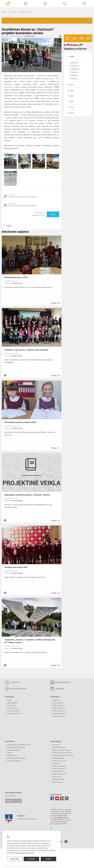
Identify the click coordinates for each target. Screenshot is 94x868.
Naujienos (14, 12)
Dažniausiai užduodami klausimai (63, 755)
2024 (72, 90)
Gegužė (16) (75, 66)
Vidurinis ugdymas (58, 703)
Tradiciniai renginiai (13, 711)
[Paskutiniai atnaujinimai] (45, 4)
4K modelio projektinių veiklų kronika (20, 422)
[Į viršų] (66, 842)
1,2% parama (56, 763)
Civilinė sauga (57, 777)
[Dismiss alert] (89, 21)
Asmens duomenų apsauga (61, 750)
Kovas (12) (74, 72)
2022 (72, 102)
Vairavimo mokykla (58, 716)
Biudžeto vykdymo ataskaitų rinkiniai (19, 745)
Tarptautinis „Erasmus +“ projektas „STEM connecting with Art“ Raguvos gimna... (30, 641)
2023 (72, 96)
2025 (72, 85)
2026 (72, 57)
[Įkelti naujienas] (26, 4)
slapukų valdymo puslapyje (24, 853)
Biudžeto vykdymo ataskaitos (17, 758)
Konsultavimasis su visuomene (62, 753)
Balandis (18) (75, 69)
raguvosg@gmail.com (61, 818)
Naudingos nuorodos (59, 761)
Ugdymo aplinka (12, 703)
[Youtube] (57, 798)
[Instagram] (62, 798)
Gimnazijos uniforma (14, 713)
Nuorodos (56, 745)
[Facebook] (52, 798)
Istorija (9, 700)
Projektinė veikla (25, 12)
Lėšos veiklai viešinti (14, 750)
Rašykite (10, 801)
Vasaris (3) (74, 76)
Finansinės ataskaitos (14, 761)
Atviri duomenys (57, 782)
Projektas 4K (56, 700)
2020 (72, 113)
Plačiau (54, 303)
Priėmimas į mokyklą (59, 766)
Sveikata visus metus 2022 (16, 567)
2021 (72, 107)
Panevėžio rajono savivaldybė (27, 819)
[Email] (67, 798)
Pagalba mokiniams (59, 708)
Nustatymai (15, 859)
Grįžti (9, 226)
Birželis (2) (74, 63)
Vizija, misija (11, 705)
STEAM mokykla (58, 705)
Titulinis (4, 12)
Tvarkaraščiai (12, 682)
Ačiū (53, 214)
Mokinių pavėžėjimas (61, 682)
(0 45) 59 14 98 (62, 816)
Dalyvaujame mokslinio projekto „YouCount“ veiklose (27, 495)
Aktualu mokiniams (59, 769)
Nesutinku (31, 859)
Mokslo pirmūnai (12, 708)
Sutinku (48, 859)
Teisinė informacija (58, 779)
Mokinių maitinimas (59, 711)
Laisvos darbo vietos (59, 747)
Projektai (10, 753)
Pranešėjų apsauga (58, 758)
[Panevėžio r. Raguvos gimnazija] (8, 3)
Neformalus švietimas (16, 689)
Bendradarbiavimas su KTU (16, 277)
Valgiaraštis (57, 689)
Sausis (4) (74, 79)
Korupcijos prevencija (59, 774)
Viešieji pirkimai (12, 755)
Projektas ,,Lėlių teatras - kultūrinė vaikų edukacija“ (26, 350)
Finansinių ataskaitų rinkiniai (16, 747)
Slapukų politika (57, 771)
